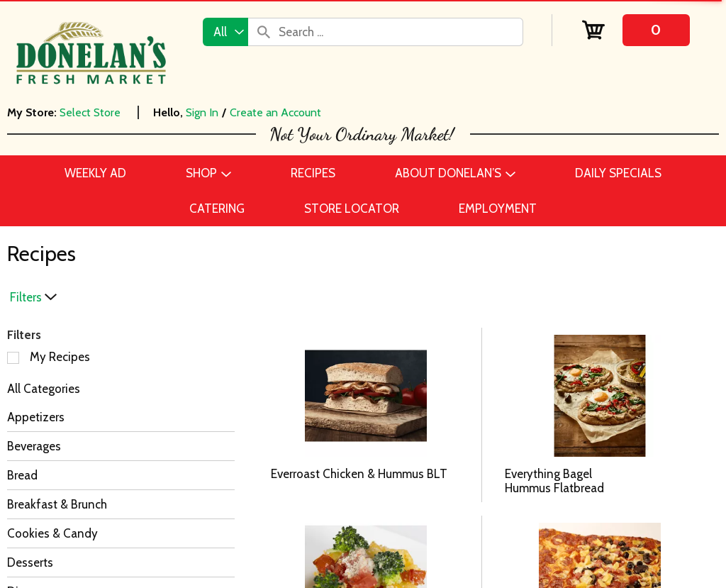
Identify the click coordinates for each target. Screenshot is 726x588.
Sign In (202, 112)
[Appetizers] (121, 417)
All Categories (44, 389)
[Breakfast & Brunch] (121, 504)
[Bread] (121, 475)
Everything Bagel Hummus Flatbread (554, 481)
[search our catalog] (264, 32)
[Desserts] (121, 562)
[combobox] (225, 32)
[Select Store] (91, 112)
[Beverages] (121, 446)
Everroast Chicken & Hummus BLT (359, 474)
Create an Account (275, 112)
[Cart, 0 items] (636, 30)
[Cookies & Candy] (121, 533)
